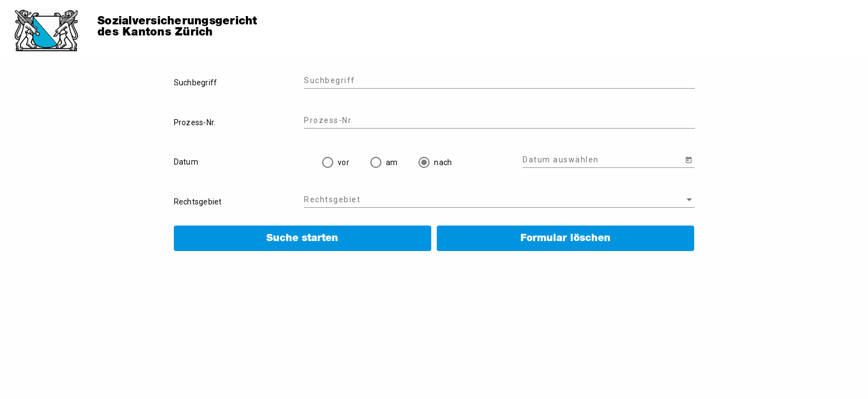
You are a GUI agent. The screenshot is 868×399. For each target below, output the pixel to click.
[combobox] (499, 200)
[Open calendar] (688, 159)
